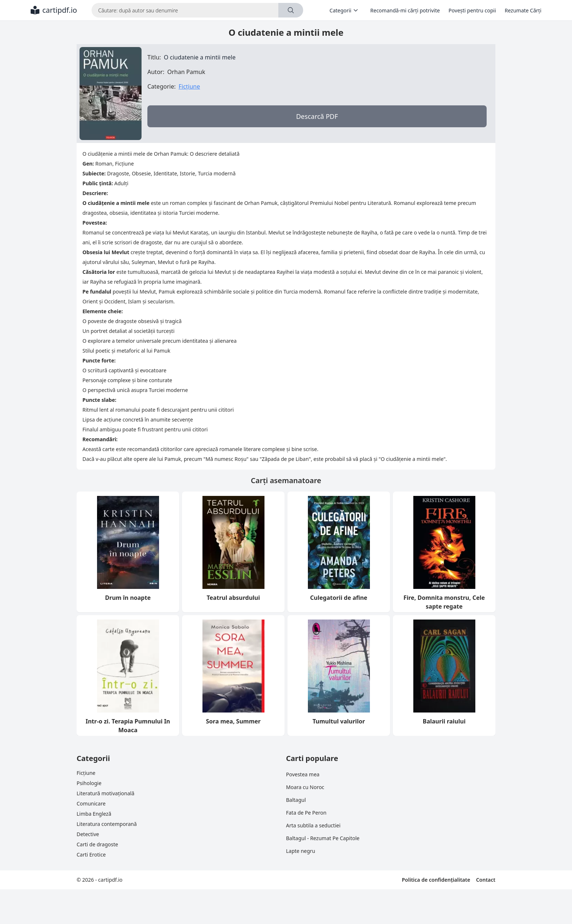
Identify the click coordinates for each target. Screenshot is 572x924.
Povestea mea (303, 774)
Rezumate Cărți (523, 10)
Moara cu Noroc (305, 787)
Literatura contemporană (107, 824)
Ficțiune (189, 86)
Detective (88, 834)
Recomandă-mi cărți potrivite (405, 10)
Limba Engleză (94, 814)
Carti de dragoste (97, 844)
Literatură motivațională (105, 793)
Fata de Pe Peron (306, 813)
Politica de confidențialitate (436, 880)
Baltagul (296, 800)
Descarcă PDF (317, 116)
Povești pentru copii (472, 10)
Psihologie (89, 783)
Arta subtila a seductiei (313, 825)
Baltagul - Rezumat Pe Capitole (323, 838)
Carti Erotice (91, 855)
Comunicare (91, 803)
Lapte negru (301, 851)
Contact (486, 880)
